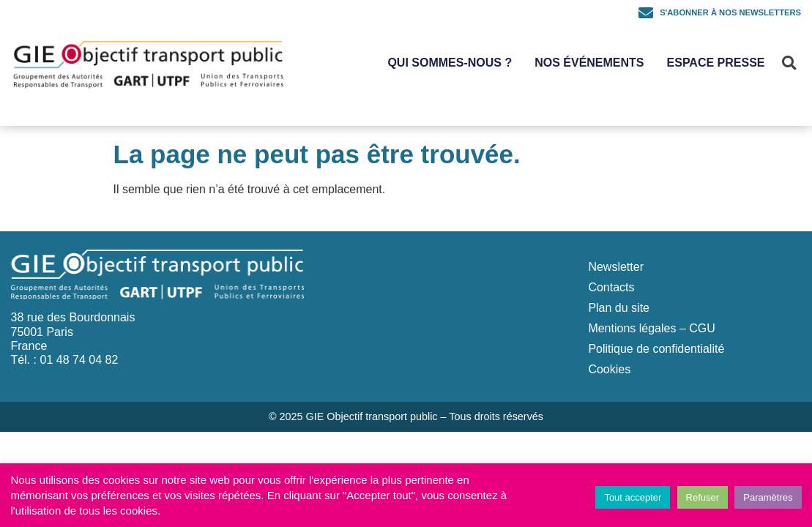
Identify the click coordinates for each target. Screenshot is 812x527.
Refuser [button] (703, 497)
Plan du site (619, 308)
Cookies (609, 369)
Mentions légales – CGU (651, 328)
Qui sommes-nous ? (450, 63)
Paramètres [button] (768, 497)
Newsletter (616, 267)
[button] (789, 63)
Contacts (611, 287)
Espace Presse (716, 63)
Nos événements (589, 63)
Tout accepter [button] (633, 497)
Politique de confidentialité (656, 349)
